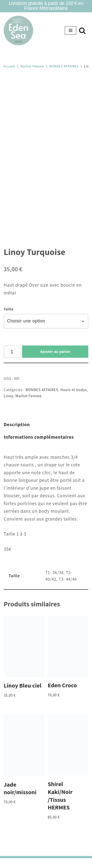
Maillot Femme (32, 66)
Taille (9, 309)
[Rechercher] (82, 31)
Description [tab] (17, 424)
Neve (24, 863)
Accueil (9, 66)
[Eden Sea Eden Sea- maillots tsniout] (18, 31)
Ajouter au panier (55, 351)
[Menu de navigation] (71, 30)
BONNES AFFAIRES (64, 66)
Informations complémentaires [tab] (39, 437)
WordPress (63, 863)
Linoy (8, 396)
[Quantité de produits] (12, 352)
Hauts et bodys (74, 390)
